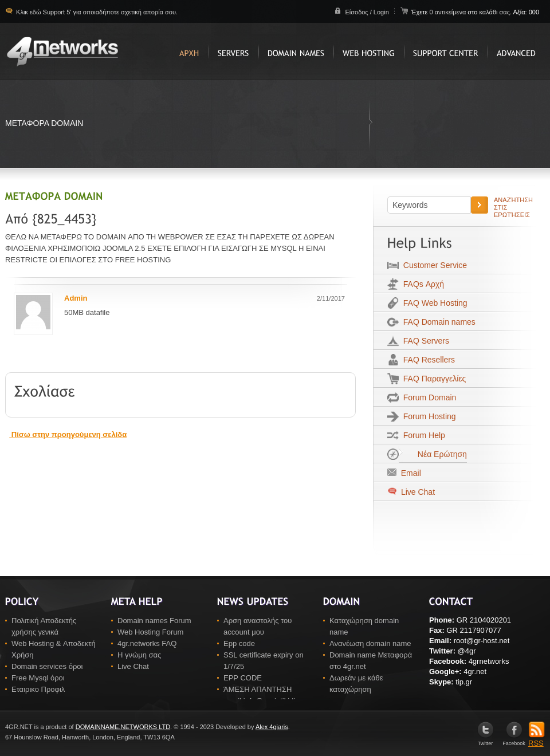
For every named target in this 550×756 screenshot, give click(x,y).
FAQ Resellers (427, 360)
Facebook (514, 741)
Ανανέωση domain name (370, 643)
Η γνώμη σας (139, 655)
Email (409, 473)
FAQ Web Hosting (433, 303)
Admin (76, 298)
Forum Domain (427, 397)
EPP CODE (243, 678)
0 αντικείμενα (448, 12)
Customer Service (433, 265)
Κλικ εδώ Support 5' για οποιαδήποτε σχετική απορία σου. (96, 12)
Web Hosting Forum (150, 632)
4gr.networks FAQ (147, 643)
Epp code (239, 643)
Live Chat (417, 492)
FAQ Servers (424, 341)
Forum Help (422, 435)
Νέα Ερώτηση (433, 454)
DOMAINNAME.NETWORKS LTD (123, 727)
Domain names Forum (154, 621)
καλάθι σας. (495, 12)
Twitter (486, 741)
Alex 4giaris (272, 727)
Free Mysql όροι (38, 678)
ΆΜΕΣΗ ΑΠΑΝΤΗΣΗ (258, 689)
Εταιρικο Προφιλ (38, 689)
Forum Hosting (427, 416)
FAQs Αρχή (421, 284)
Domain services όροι (47, 666)
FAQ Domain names (437, 322)
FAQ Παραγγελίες (432, 379)
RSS (537, 739)
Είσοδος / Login (367, 12)
